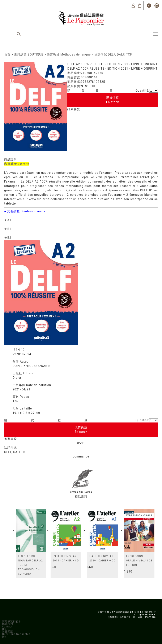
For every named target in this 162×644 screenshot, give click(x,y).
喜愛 (77, 109)
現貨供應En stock (113, 100)
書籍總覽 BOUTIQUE (29, 54)
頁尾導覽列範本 (12, 622)
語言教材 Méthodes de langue (69, 54)
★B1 (8, 229)
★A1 (8, 220)
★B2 (8, 238)
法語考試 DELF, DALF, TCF (113, 54)
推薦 (71, 109)
